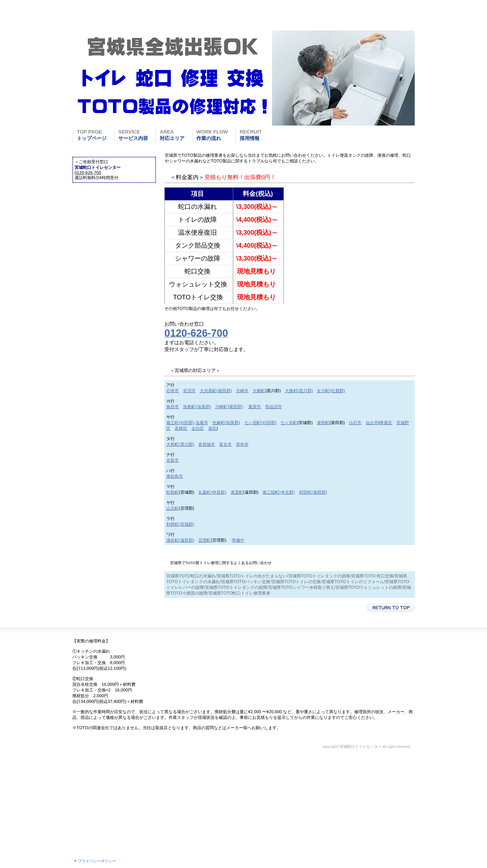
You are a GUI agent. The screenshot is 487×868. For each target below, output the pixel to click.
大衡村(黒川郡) (299, 391)
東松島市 (175, 476)
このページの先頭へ (391, 608)
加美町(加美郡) (197, 407)
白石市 (355, 423)
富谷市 (225, 444)
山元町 (173, 508)
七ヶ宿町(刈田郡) (260, 423)
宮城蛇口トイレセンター (131, 19)
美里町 (237, 492)
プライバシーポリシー (97, 861)
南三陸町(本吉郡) (279, 492)
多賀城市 (207, 444)
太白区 (198, 428)
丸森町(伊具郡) (212, 492)
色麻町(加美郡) (226, 423)
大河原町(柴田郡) (216, 391)
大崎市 (242, 391)
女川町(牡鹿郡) (331, 391)
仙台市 (372, 423)
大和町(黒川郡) (180, 444)
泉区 (212, 428)
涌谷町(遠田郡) (180, 540)
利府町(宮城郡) (180, 524)
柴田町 (323, 423)
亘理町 (205, 540)
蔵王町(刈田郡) (180, 423)
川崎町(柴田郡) (229, 407)
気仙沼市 (274, 407)
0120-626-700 (388, 11)
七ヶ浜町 (289, 423)
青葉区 (386, 423)
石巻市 (173, 391)
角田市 (173, 407)
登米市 (242, 444)
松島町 (173, 492)
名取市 (173, 460)
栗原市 (255, 407)
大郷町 (259, 391)
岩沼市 (189, 391)
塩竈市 (202, 423)
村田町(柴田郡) (313, 492)
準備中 (238, 540)
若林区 (181, 428)
